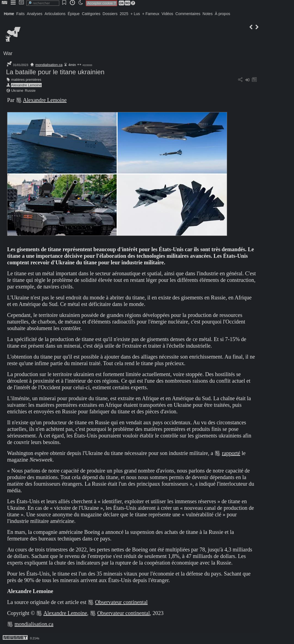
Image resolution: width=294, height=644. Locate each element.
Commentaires (188, 14)
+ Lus (135, 14)
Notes (208, 14)
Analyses (35, 14)
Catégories (91, 14)
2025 (124, 14)
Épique (74, 14)
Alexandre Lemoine (26, 85)
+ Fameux (151, 14)
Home (9, 14)
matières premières (26, 80)
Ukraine (17, 91)
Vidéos (167, 14)
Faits (20, 14)
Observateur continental (121, 602)
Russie (30, 91)
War (8, 53)
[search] (43, 3)
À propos (222, 14)
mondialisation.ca (49, 65)
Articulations (55, 14)
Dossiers (110, 14)
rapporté (231, 453)
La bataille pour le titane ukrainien (55, 72)
